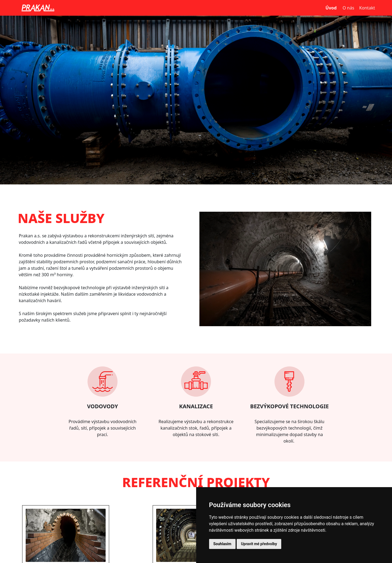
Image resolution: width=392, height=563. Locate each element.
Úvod (331, 8)
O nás (348, 8)
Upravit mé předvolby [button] (259, 544)
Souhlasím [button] (222, 544)
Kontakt (367, 8)
